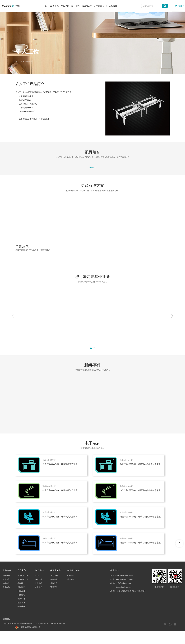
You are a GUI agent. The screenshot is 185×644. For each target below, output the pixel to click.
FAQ (37, 589)
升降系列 (21, 604)
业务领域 (54, 6)
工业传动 (6, 600)
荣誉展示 (54, 600)
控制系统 (21, 600)
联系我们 (113, 6)
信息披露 (54, 592)
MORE (93, 179)
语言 (179, 6)
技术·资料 (75, 6)
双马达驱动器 (23, 592)
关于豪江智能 (100, 6)
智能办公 (6, 596)
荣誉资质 (71, 592)
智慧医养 (6, 592)
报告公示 (54, 596)
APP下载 (39, 592)
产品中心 (65, 6)
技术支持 (39, 596)
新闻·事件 (54, 589)
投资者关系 (87, 6)
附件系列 (21, 619)
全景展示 (39, 600)
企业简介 (71, 589)
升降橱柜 (21, 608)
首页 (46, 6)
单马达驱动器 (23, 589)
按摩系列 (21, 612)
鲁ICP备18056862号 (58, 637)
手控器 (20, 596)
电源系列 (21, 616)
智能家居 (6, 589)
